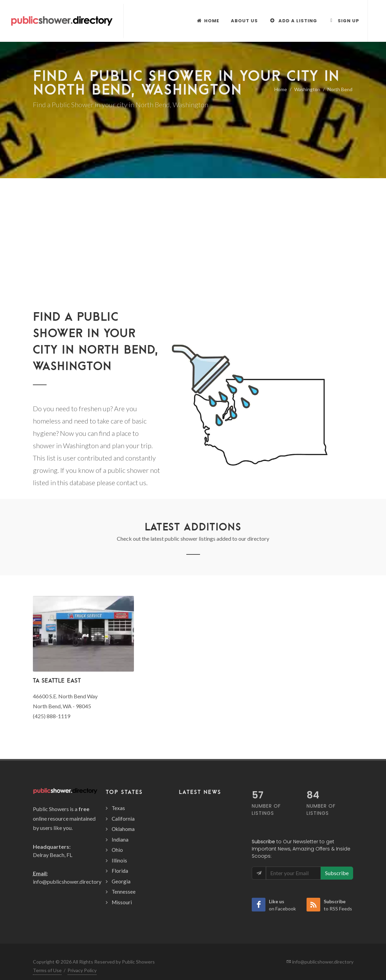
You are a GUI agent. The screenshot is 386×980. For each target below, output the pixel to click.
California (123, 819)
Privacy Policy (82, 970)
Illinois (119, 860)
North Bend (340, 89)
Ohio (117, 850)
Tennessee (124, 892)
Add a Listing (293, 21)
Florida (120, 871)
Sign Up (344, 21)
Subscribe (337, 873)
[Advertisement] (193, 230)
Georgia (121, 881)
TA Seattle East (57, 680)
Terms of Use (47, 970)
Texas (118, 808)
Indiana (120, 840)
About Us (244, 21)
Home (281, 89)
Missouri (122, 902)
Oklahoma (123, 829)
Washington (307, 89)
